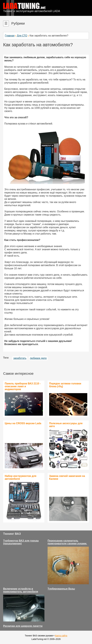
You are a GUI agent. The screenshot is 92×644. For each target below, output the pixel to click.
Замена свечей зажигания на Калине (67, 477)
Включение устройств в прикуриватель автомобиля (21, 590)
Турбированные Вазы (61, 589)
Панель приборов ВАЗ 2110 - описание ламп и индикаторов (23, 386)
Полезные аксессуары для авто (66, 425)
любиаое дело (38, 358)
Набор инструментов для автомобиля (21, 477)
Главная (10, 36)
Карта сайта (61, 636)
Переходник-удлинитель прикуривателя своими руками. (67, 542)
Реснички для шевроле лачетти (23, 626)
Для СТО (22, 36)
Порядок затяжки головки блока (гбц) (65, 385)
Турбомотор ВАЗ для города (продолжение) (21, 542)
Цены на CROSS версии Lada (23, 423)
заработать (20, 358)
